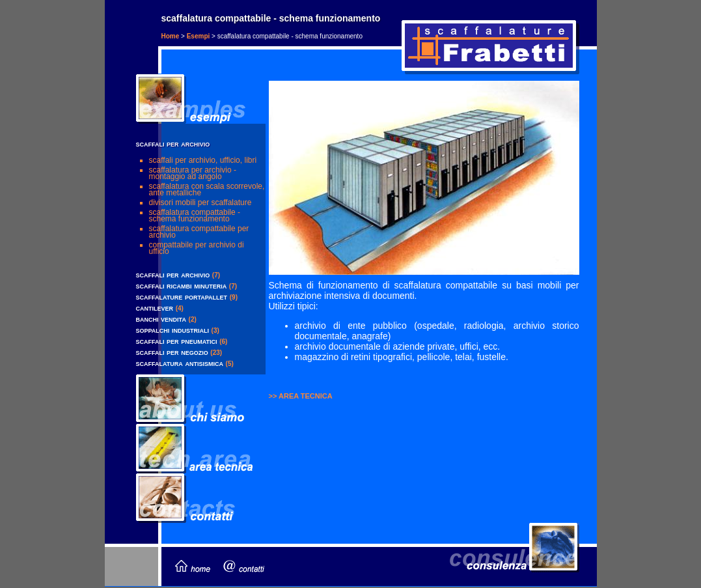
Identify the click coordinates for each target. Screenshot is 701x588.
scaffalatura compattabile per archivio (199, 232)
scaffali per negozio (172, 352)
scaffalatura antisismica (180, 363)
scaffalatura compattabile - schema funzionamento (195, 216)
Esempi (199, 36)
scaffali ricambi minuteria (182, 286)
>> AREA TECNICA (301, 396)
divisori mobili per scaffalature (200, 203)
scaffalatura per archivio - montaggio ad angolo (193, 173)
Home (171, 36)
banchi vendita (161, 319)
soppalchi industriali (172, 330)
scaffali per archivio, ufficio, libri (203, 160)
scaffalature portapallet (182, 297)
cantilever (155, 308)
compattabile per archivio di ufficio (197, 248)
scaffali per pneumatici (177, 341)
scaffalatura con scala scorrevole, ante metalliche (207, 189)
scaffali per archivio (173, 274)
